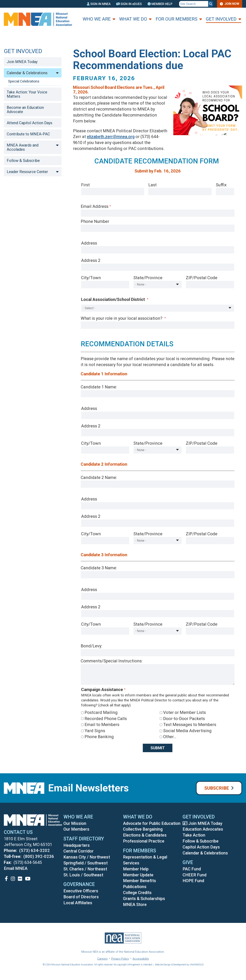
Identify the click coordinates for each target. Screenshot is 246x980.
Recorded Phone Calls (106, 719)
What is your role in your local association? (122, 318)
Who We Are (97, 19)
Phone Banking (99, 737)
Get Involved (221, 19)
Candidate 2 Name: (99, 478)
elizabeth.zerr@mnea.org (111, 137)
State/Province (148, 278)
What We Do (133, 19)
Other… (170, 737)
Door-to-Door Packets (184, 719)
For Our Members (177, 19)
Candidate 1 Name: (99, 387)
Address (89, 243)
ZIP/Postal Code (202, 278)
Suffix (221, 185)
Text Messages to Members (190, 725)
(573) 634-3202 (34, 851)
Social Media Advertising (187, 731)
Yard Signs (95, 731)
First (85, 185)
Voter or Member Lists (184, 712)
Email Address (95, 206)
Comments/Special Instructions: (112, 661)
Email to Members (102, 725)
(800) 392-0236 (39, 856)
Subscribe (217, 788)
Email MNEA (16, 868)
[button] (205, 139)
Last (153, 185)
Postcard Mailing (101, 712)
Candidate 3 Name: (99, 568)
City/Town (91, 278)
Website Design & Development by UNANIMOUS (179, 965)
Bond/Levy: (91, 646)
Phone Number (95, 221)
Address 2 (91, 260)
